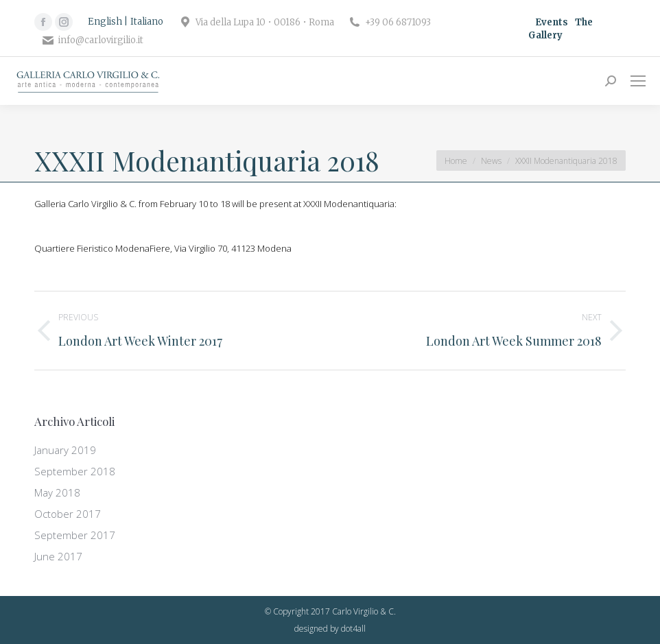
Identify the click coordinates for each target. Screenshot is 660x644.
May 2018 (57, 492)
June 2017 (58, 556)
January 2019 (65, 450)
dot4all (353, 629)
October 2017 (68, 514)
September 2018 (75, 471)
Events (552, 22)
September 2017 (75, 535)
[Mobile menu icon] (638, 81)
